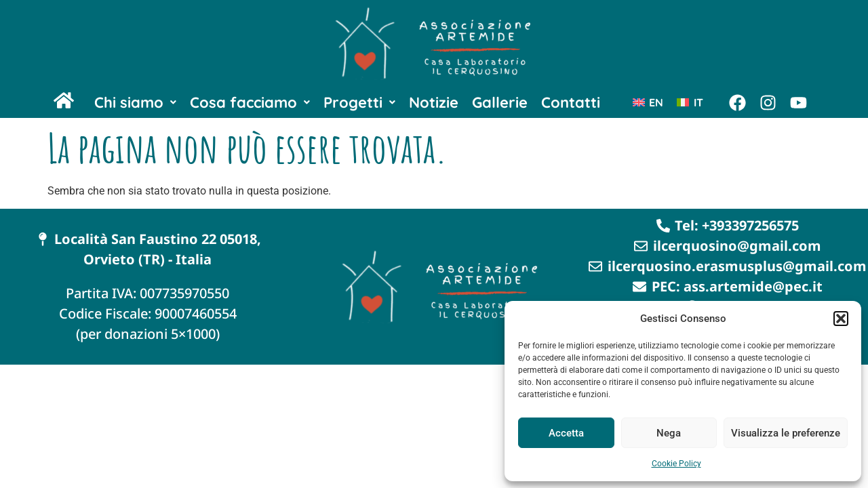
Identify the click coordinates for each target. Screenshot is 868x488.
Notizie (434, 102)
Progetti (359, 102)
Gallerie (500, 102)
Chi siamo (135, 102)
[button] (841, 319)
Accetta (566, 433)
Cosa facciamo (250, 102)
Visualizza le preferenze (786, 433)
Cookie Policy (676, 464)
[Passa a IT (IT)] (690, 103)
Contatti (571, 102)
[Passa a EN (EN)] (648, 103)
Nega (669, 433)
